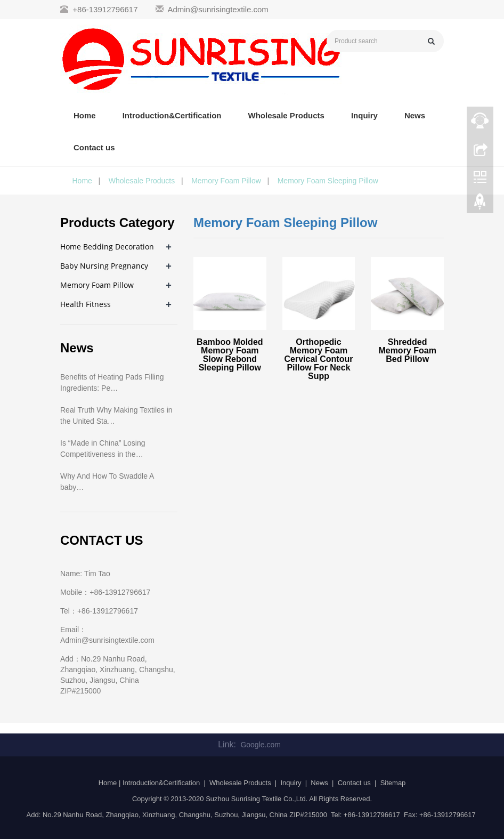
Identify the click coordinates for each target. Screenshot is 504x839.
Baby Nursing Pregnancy (104, 266)
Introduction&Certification (172, 115)
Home (85, 115)
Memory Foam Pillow (226, 181)
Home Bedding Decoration (107, 247)
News (415, 115)
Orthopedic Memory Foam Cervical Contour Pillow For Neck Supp (319, 359)
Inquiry (364, 115)
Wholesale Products (286, 115)
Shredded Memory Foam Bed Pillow (407, 350)
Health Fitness (86, 304)
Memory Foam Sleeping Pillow (328, 181)
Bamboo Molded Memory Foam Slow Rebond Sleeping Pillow (230, 355)
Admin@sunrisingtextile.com (218, 9)
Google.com (260, 745)
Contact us (94, 147)
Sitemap (393, 783)
